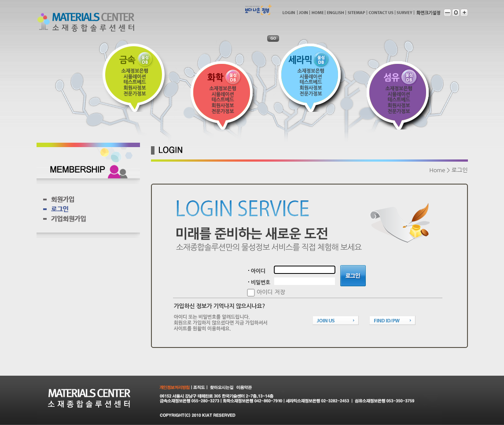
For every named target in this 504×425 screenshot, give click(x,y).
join (304, 13)
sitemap (356, 13)
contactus (381, 13)
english (335, 13)
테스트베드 (134, 82)
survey (405, 13)
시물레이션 (134, 76)
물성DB (146, 60)
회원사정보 (134, 88)
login (288, 13)
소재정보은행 (134, 71)
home (317, 13)
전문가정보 (134, 94)
